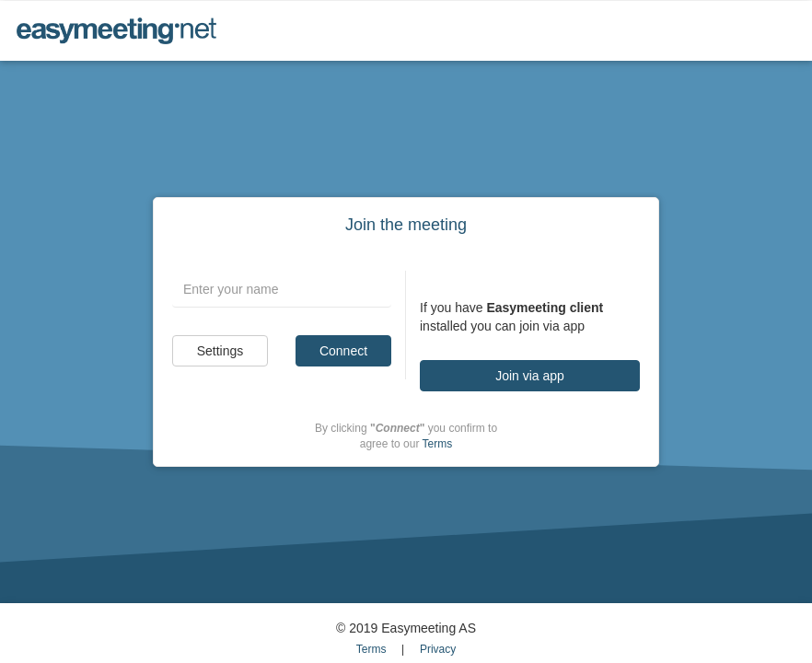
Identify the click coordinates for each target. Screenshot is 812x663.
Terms (438, 444)
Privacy (438, 649)
